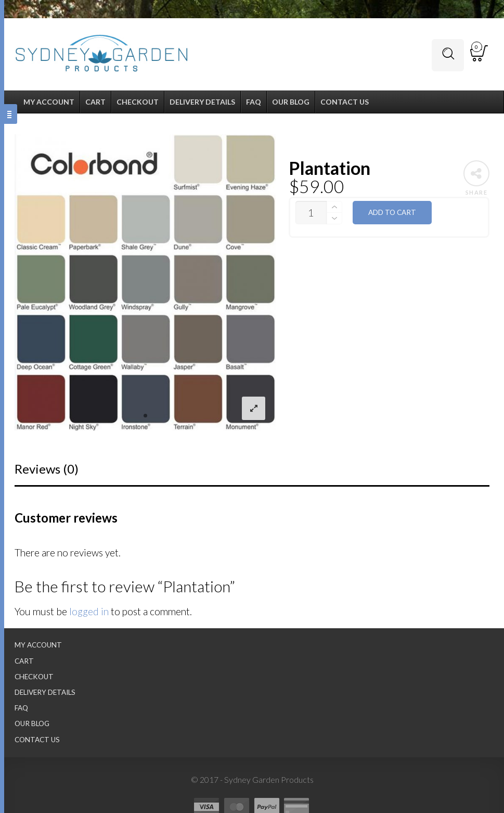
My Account (38, 645)
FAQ (21, 708)
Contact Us (37, 740)
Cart (24, 661)
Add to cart (392, 212)
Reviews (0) (47, 469)
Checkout (34, 677)
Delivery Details (45, 692)
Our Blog (32, 723)
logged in (89, 611)
